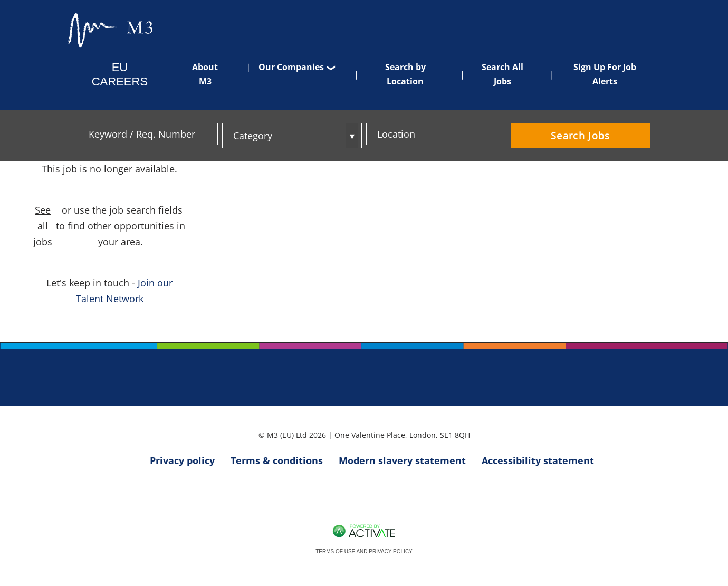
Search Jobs (581, 136)
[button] (497, 134)
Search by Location (405, 74)
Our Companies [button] (291, 67)
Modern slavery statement (402, 460)
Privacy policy (182, 460)
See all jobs (43, 226)
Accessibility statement (538, 460)
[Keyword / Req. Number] (148, 134)
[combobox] (436, 134)
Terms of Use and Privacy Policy (364, 551)
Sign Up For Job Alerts (605, 74)
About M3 (205, 74)
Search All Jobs (502, 74)
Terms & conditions (277, 460)
